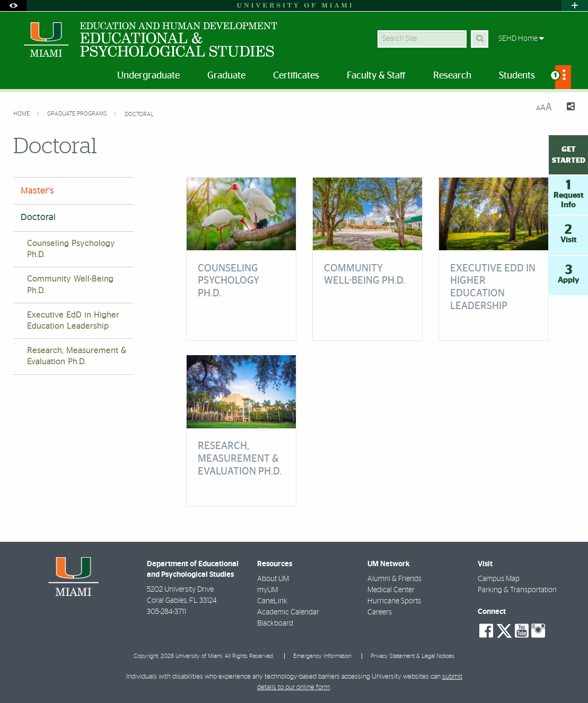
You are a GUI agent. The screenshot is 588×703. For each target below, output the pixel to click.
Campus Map (499, 579)
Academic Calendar (288, 612)
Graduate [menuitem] (226, 76)
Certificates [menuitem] (296, 76)
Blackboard (275, 623)
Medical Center (391, 590)
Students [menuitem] (517, 76)
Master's (37, 191)
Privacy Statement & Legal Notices (413, 656)
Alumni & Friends (394, 579)
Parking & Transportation (517, 590)
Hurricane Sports (394, 601)
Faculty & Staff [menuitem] (376, 76)
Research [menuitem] (452, 76)
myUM (267, 590)
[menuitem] (563, 77)
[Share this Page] (568, 108)
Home (22, 114)
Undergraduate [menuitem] (148, 76)
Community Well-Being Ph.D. (70, 285)
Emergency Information (322, 656)
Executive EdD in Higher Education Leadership (73, 321)
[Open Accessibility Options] (13, 6)
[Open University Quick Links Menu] (575, 6)
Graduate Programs (78, 114)
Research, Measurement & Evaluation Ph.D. (77, 356)
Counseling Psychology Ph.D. (71, 249)
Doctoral (139, 114)
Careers (380, 612)
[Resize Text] (544, 107)
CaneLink (272, 601)
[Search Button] (480, 39)
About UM (273, 579)
